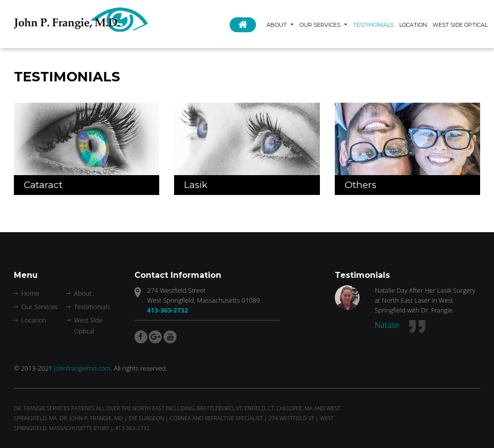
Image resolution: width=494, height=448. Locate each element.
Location (413, 25)
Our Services (320, 25)
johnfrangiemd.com (82, 368)
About (277, 25)
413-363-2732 (168, 310)
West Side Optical (460, 25)
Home (245, 29)
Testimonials (373, 25)
